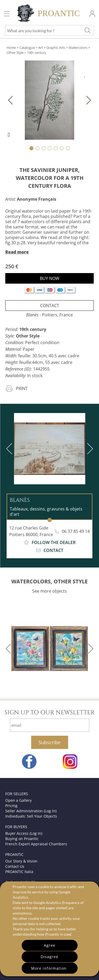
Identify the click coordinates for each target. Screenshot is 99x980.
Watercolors (78, 48)
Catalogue (27, 48)
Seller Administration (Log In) (31, 811)
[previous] (10, 449)
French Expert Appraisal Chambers (36, 844)
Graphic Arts (56, 48)
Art (41, 48)
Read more (17, 252)
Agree (50, 945)
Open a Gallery (18, 800)
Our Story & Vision (21, 861)
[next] (89, 449)
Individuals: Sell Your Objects (31, 816)
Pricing (11, 806)
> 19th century (35, 53)
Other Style (15, 53)
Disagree (49, 957)
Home (11, 48)
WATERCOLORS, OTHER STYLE (49, 581)
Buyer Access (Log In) (24, 833)
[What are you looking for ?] (87, 30)
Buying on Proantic (22, 839)
